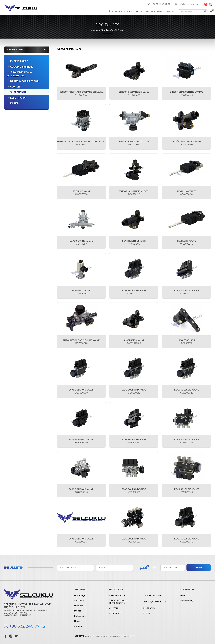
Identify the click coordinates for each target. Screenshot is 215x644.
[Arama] (193, 12)
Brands (145, 12)
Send (199, 567)
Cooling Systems (22, 67)
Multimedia (157, 12)
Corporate (119, 12)
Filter (14, 103)
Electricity (18, 98)
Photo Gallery (186, 601)
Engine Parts (19, 61)
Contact (171, 12)
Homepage (95, 30)
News (77, 621)
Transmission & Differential (19, 74)
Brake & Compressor (24, 81)
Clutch (15, 87)
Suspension (18, 92)
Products (133, 12)
